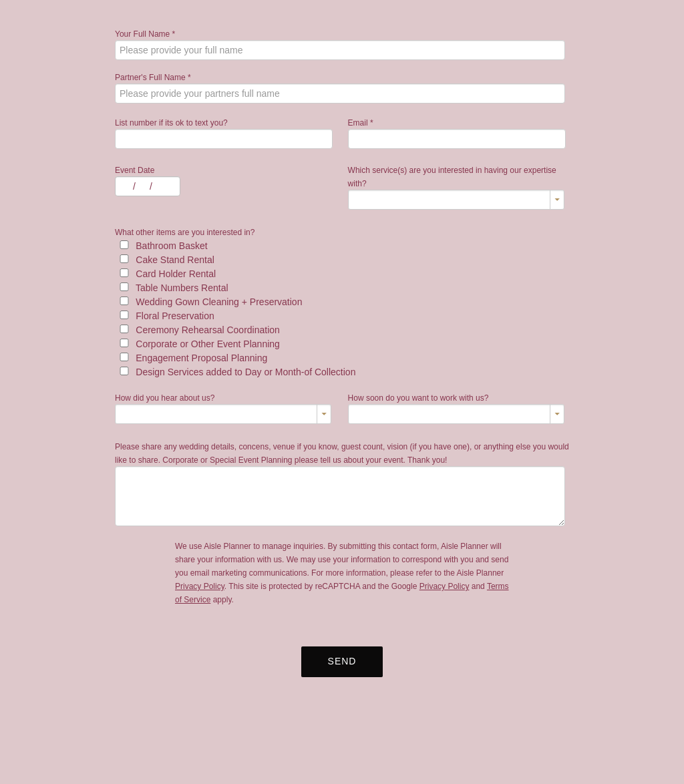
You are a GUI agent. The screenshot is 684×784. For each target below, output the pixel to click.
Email (361, 123)
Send (342, 661)
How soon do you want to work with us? (418, 398)
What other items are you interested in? (185, 232)
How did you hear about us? (165, 398)
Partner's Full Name (153, 77)
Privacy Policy (200, 586)
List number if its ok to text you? (171, 123)
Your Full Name (145, 34)
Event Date (135, 170)
